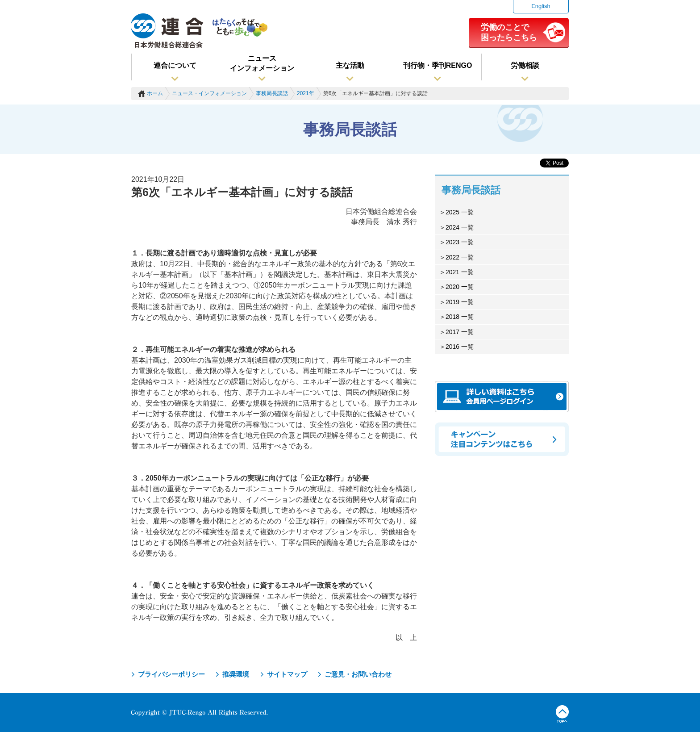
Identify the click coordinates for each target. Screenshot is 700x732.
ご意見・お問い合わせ (358, 674)
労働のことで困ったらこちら (509, 32)
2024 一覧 (460, 227)
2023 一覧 (460, 242)
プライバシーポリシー (171, 674)
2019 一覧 (460, 302)
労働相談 (525, 65)
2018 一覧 (460, 317)
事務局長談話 (272, 93)
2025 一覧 (460, 212)
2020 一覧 (460, 287)
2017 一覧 (460, 332)
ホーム (155, 93)
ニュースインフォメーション (262, 63)
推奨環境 (236, 674)
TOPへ (562, 714)
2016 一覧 (460, 347)
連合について (175, 65)
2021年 (306, 93)
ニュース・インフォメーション (209, 93)
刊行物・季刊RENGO (438, 65)
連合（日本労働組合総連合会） (167, 31)
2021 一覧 (460, 272)
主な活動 (350, 65)
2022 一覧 (460, 257)
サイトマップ (287, 674)
